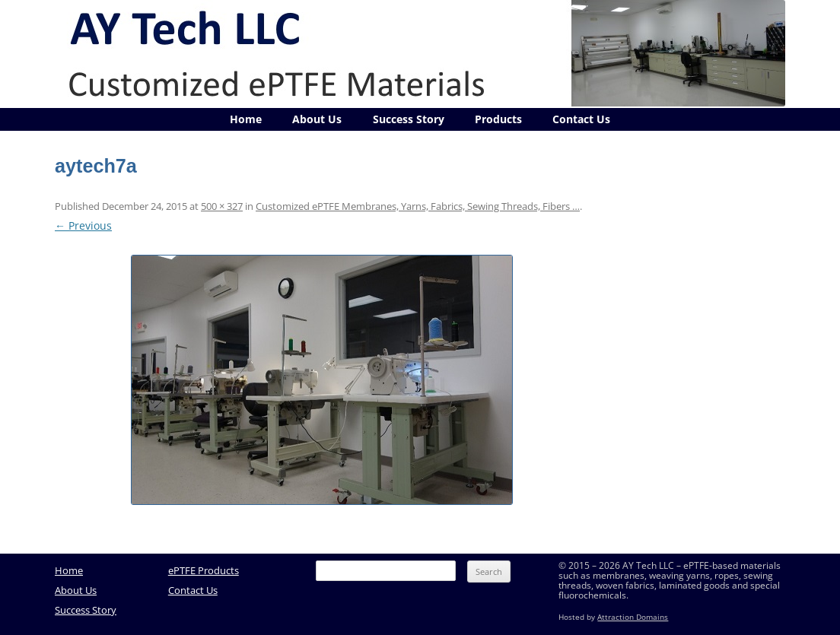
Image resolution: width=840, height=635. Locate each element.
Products (498, 119)
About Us (317, 119)
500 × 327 (222, 206)
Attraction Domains (633, 617)
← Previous (83, 225)
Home (246, 119)
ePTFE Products (204, 570)
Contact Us (581, 119)
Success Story (409, 119)
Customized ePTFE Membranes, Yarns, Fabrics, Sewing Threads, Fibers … (418, 206)
